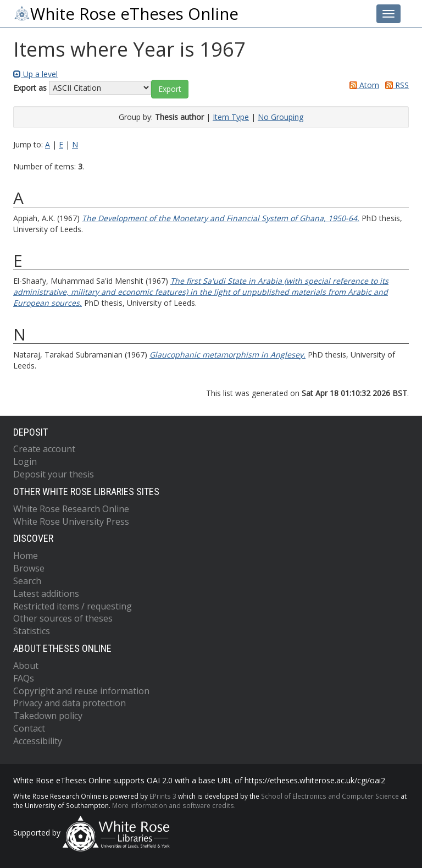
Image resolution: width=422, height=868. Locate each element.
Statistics (32, 631)
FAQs (24, 678)
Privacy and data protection (70, 703)
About (26, 666)
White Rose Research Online (71, 509)
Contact (29, 728)
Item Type (231, 117)
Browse (29, 568)
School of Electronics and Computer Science (330, 796)
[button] (170, 89)
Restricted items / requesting (73, 606)
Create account (44, 449)
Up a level (35, 74)
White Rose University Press (71, 521)
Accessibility (38, 741)
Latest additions (46, 594)
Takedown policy (48, 716)
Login (25, 462)
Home (26, 556)
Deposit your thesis (54, 474)
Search (27, 581)
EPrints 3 (163, 796)
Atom (362, 85)
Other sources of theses (63, 618)
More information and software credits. (174, 805)
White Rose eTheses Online (126, 14)
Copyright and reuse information (81, 691)
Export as (30, 88)
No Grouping (281, 117)
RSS (395, 85)
